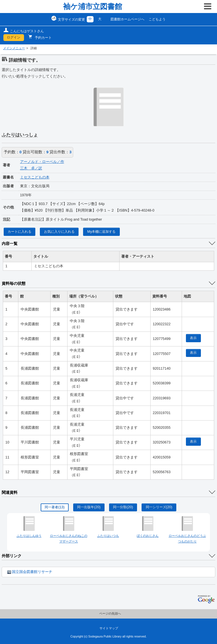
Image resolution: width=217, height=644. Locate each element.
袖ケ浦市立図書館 (93, 7)
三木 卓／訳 (31, 168)
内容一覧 (10, 244)
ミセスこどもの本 (35, 177)
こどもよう (157, 19)
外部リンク (12, 556)
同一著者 (55, 507)
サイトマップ (109, 628)
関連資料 (10, 492)
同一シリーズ (159, 507)
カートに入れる (19, 232)
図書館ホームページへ (127, 19)
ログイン (14, 37)
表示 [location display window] (193, 338)
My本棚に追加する (102, 232)
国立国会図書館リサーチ (30, 572)
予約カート (43, 38)
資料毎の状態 (14, 283)
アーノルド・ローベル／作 (42, 162)
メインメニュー (14, 48)
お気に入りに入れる (59, 232)
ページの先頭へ (110, 613)
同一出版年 (89, 507)
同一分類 (123, 507)
